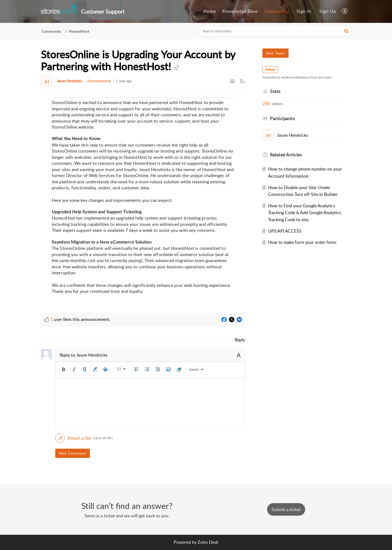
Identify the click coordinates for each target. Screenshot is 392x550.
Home (210, 11)
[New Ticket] (286, 509)
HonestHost (79, 31)
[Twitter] (232, 320)
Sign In (304, 11)
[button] (345, 11)
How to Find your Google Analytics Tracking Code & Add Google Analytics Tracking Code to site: (305, 213)
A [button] (239, 355)
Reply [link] (240, 340)
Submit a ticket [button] (286, 509)
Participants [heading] (282, 118)
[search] (275, 31)
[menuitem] (210, 11)
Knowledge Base (240, 11)
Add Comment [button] (73, 453)
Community (277, 11)
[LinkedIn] (239, 320)
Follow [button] (270, 70)
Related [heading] (286, 155)
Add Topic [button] (275, 53)
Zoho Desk (208, 542)
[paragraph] (143, 201)
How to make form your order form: (302, 242)
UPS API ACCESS (285, 231)
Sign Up (328, 11)
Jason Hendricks (69, 81)
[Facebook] (224, 320)
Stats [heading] (275, 91)
